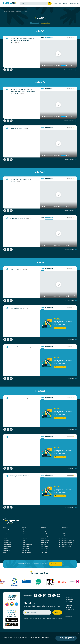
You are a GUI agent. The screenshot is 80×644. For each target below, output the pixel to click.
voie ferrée (44, 544)
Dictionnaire (19, 11)
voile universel (7, 550)
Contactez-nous (56, 564)
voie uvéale (62, 534)
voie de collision (45, 534)
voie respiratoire (64, 528)
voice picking (26, 546)
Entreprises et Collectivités (69, 602)
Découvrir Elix (69, 597)
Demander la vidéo (60, 328)
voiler (5, 532)
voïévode (24, 536)
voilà (5, 552)
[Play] (42, 65)
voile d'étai (6, 540)
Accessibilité (69, 616)
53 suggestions (45, 23)
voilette (6, 536)
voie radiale (44, 552)
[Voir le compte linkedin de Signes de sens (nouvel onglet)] (45, 596)
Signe (43, 38)
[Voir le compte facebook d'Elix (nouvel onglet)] (35, 596)
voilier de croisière (27, 544)
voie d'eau (43, 530)
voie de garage (44, 536)
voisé (23, 542)
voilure (24, 532)
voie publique (44, 550)
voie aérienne (26, 548)
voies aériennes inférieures (66, 540)
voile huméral (7, 544)
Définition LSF (49, 38)
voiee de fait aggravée (65, 536)
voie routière (63, 530)
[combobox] (36, 3)
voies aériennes (63, 538)
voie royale (62, 532)
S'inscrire (57, 612)
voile (25, 11)
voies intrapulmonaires (65, 546)
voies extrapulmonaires (65, 544)
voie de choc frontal (46, 532)
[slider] (49, 65)
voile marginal (7, 546)
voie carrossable (26, 552)
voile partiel (7, 548)
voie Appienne (26, 550)
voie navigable (44, 546)
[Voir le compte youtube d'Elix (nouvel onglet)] (49, 596)
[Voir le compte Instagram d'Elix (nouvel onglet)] (40, 596)
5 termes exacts (35, 23)
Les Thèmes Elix (69, 607)
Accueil (13, 11)
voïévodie (25, 538)
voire (23, 540)
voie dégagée (44, 542)
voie (23, 534)
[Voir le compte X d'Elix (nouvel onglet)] (54, 596)
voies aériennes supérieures (67, 542)
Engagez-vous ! (69, 605)
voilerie (5, 534)
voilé (5, 528)
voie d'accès (44, 528)
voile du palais (7, 542)
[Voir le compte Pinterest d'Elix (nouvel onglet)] (59, 596)
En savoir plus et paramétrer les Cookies (66, 638)
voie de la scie (44, 538)
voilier (24, 530)
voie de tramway (45, 540)
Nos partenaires (69, 599)
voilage (24, 528)
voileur (5, 538)
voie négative (44, 548)
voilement (6, 530)
